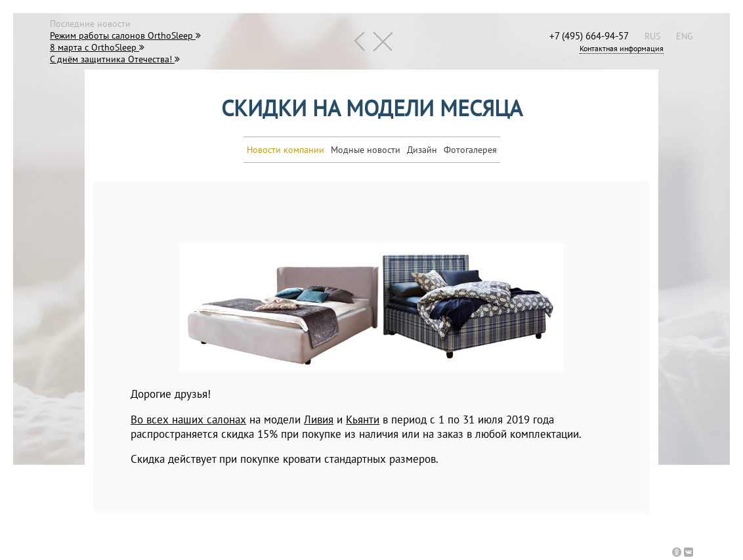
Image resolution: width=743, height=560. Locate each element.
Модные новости (366, 150)
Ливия (319, 420)
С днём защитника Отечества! (115, 59)
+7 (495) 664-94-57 (589, 35)
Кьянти (363, 420)
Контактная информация (622, 48)
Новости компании (286, 150)
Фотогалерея (470, 150)
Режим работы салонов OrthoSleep (125, 35)
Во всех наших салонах (188, 420)
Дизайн (422, 150)
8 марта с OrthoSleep (97, 47)
